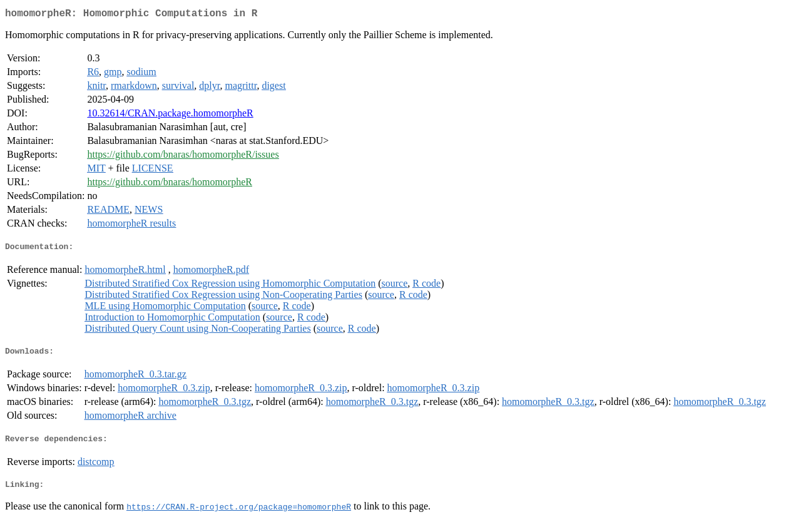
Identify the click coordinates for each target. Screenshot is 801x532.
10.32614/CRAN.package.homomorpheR (170, 115)
